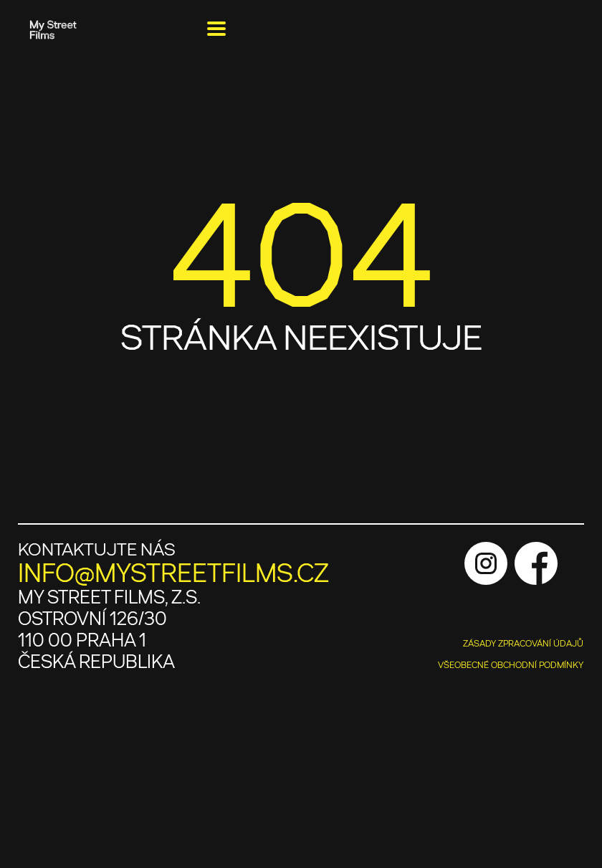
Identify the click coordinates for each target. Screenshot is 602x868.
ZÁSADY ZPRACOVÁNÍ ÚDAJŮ (523, 644)
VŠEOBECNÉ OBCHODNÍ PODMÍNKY (511, 665)
